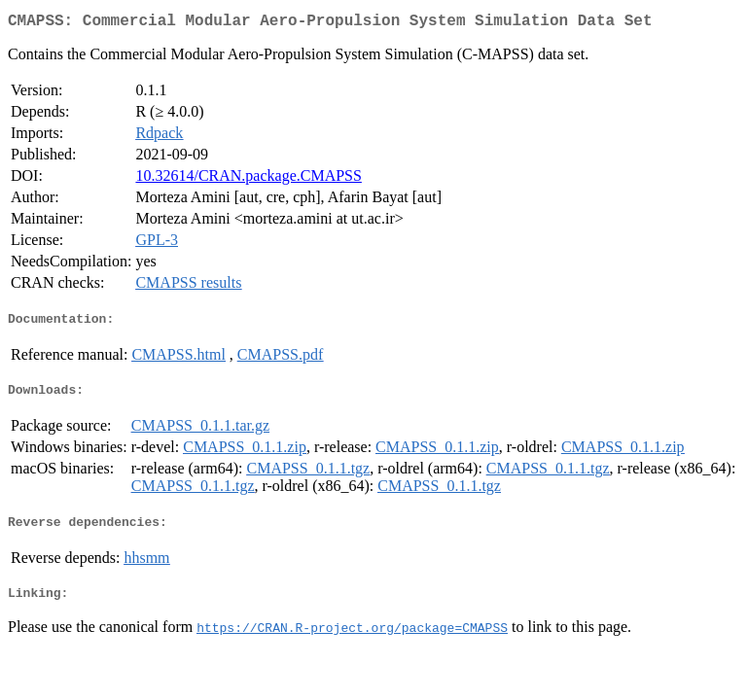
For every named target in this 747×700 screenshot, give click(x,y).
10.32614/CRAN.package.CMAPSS (248, 179)
